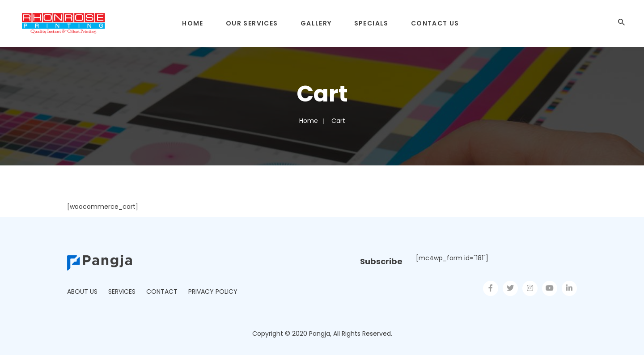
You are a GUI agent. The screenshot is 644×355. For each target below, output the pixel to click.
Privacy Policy (213, 292)
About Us (82, 292)
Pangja (320, 334)
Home (309, 121)
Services (122, 292)
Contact (162, 292)
